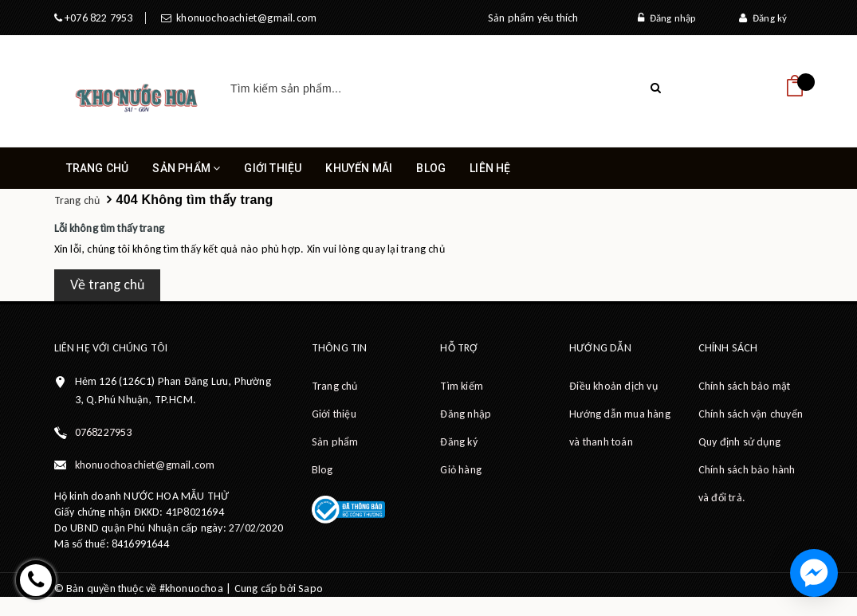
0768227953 (104, 432)
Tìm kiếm (462, 386)
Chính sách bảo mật (745, 386)
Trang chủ (98, 168)
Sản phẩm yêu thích (533, 18)
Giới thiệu (273, 168)
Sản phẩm (186, 175)
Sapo (311, 589)
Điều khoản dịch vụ (613, 386)
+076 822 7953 (98, 18)
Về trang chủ (107, 284)
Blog (431, 168)
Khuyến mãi (359, 168)
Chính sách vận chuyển (751, 414)
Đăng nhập (666, 18)
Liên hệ (490, 168)
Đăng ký (763, 18)
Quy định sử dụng (739, 442)
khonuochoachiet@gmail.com (244, 18)
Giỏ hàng (461, 470)
